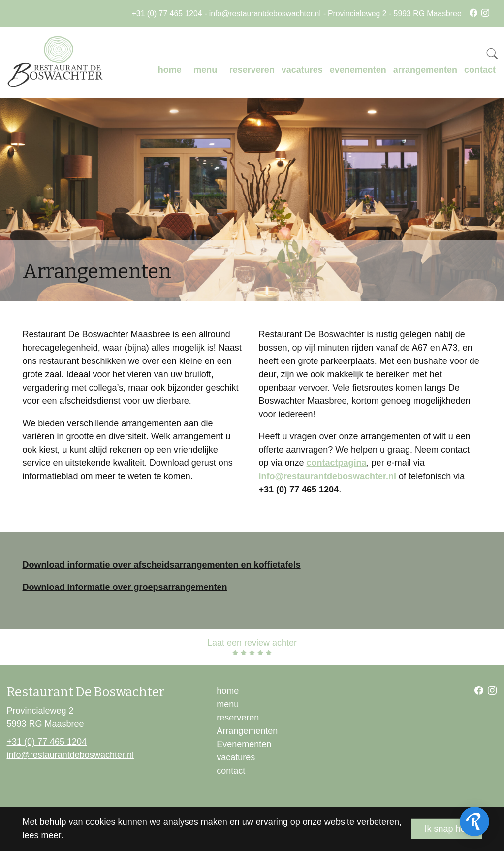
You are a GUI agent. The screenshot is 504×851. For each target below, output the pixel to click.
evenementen (358, 70)
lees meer (42, 835)
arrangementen (425, 70)
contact (480, 70)
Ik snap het (446, 829)
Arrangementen (247, 731)
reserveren (252, 70)
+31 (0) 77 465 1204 (167, 14)
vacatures (302, 70)
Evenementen (244, 744)
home (170, 70)
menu (205, 70)
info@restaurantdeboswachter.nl (265, 14)
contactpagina (337, 463)
